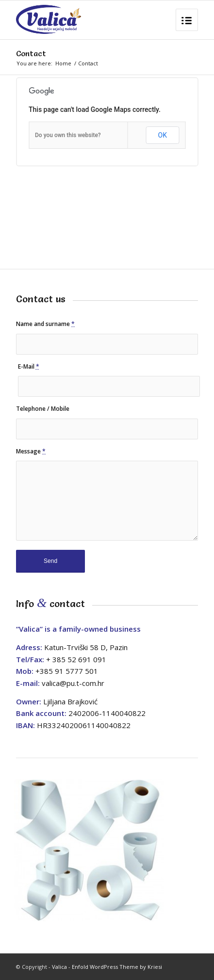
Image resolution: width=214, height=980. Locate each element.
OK (163, 135)
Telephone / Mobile (43, 409)
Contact (31, 53)
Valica (59, 967)
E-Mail (29, 366)
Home (63, 63)
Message (31, 451)
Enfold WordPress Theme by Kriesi (117, 967)
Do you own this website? (68, 135)
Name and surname (45, 324)
